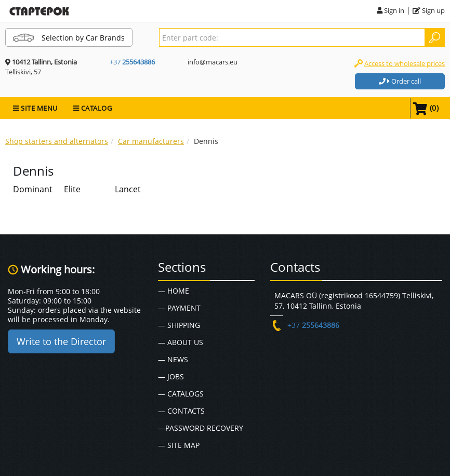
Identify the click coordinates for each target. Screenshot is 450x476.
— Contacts (181, 411)
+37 (132, 62)
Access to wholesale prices (405, 63)
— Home (174, 291)
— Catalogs (181, 394)
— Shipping (179, 325)
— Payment (179, 308)
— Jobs (171, 376)
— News (173, 359)
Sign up (429, 10)
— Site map (179, 445)
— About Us (181, 342)
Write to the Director (61, 341)
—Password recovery (201, 428)
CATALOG (93, 108)
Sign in (391, 10)
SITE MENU (35, 108)
